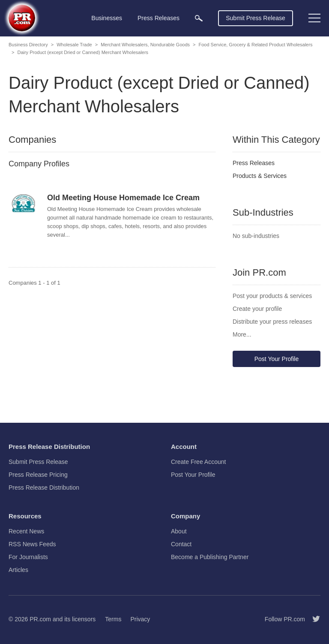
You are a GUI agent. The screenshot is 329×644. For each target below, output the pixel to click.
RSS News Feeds (32, 544)
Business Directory (28, 45)
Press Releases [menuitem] (159, 18)
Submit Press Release (256, 18)
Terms (113, 619)
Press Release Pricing (38, 475)
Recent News (26, 531)
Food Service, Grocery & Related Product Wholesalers (255, 45)
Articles (18, 570)
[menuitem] (199, 18)
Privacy (140, 619)
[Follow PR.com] (313, 619)
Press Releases (254, 163)
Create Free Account (198, 462)
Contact (181, 544)
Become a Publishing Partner (210, 557)
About (179, 531)
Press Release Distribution (44, 488)
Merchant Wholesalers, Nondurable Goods (145, 45)
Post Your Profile (277, 359)
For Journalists (28, 557)
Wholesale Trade (74, 45)
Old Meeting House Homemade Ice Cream (123, 198)
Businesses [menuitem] (107, 18)
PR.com (40, 619)
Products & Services (260, 176)
